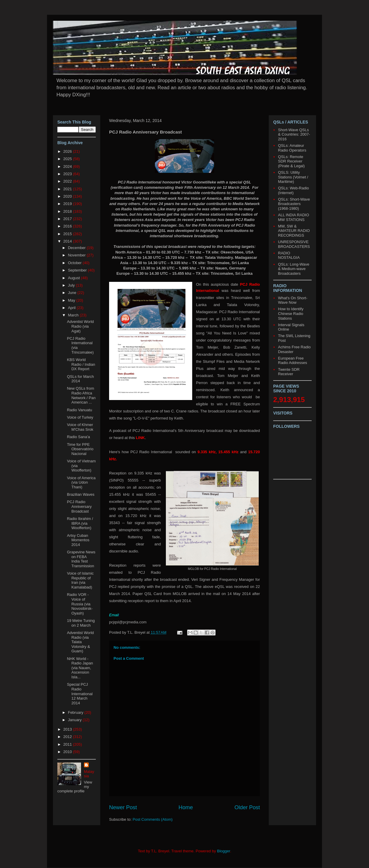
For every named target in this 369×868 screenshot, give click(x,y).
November (77, 255)
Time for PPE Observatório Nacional (80, 449)
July (72, 285)
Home (186, 807)
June (73, 293)
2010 (68, 752)
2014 (68, 241)
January (75, 720)
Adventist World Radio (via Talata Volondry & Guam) (80, 642)
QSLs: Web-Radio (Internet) (293, 190)
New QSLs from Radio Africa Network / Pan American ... (81, 395)
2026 (68, 151)
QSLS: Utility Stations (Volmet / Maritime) (293, 177)
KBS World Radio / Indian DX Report (81, 364)
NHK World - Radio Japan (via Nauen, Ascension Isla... (80, 668)
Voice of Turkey (80, 417)
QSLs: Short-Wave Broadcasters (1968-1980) (294, 204)
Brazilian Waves (81, 494)
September (78, 270)
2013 (68, 729)
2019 (68, 204)
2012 (68, 737)
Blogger (224, 851)
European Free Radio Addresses (292, 361)
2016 (68, 226)
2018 (68, 211)
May (72, 300)
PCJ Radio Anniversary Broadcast (79, 506)
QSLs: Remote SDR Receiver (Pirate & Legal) (291, 161)
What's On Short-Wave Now (293, 300)
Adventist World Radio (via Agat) (80, 326)
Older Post (247, 807)
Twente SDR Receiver (289, 372)
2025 (68, 159)
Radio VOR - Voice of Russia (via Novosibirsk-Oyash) (80, 604)
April (72, 308)
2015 (68, 234)
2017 (68, 219)
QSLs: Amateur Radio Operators (292, 148)
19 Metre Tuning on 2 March (81, 623)
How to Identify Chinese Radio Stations (291, 313)
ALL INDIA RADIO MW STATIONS (293, 217)
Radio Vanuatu (79, 410)
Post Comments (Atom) (153, 819)
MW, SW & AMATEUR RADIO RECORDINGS (294, 231)
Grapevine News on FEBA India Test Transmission (81, 559)
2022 (68, 181)
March (74, 315)
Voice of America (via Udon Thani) (81, 482)
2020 (68, 196)
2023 (68, 174)
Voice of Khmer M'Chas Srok (80, 427)
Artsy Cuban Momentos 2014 (78, 540)
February (76, 712)
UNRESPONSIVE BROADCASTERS (294, 244)
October (75, 263)
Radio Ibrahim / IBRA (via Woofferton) (80, 523)
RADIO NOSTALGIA (289, 255)
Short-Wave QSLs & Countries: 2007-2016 (294, 134)
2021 (68, 189)
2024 (68, 166)
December (77, 248)
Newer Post (123, 807)
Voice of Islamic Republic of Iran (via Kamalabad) (80, 580)
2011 (68, 744)
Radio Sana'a (78, 437)
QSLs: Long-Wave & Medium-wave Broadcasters (294, 269)
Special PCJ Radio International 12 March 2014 (80, 694)
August (75, 278)
